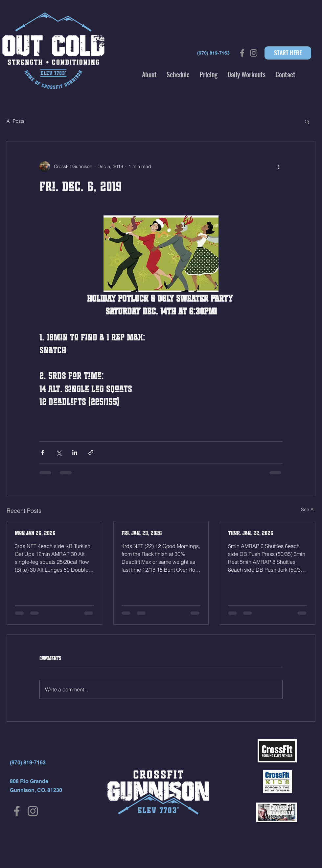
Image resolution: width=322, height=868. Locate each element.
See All (308, 509)
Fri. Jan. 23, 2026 (142, 533)
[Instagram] (33, 811)
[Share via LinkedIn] (75, 452)
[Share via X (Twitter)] (59, 452)
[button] (149, 74)
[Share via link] (91, 452)
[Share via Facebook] (43, 452)
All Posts (15, 121)
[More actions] (279, 166)
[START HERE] (288, 53)
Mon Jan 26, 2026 (35, 533)
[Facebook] (17, 811)
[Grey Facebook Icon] (242, 53)
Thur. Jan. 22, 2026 (251, 533)
